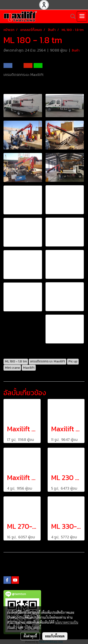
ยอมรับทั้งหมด (55, 636)
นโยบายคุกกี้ (33, 627)
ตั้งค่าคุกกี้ (30, 636)
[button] (71, 16)
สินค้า (76, 50)
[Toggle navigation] (82, 16)
